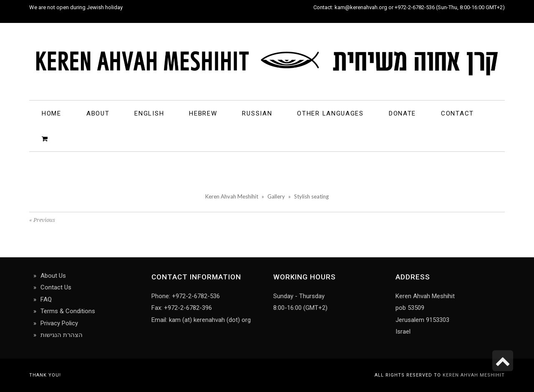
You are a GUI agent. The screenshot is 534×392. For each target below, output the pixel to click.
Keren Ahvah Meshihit (474, 375)
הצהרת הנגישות (62, 335)
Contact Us (56, 287)
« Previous (42, 220)
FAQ (46, 299)
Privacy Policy (59, 323)
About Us (53, 276)
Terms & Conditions (68, 311)
